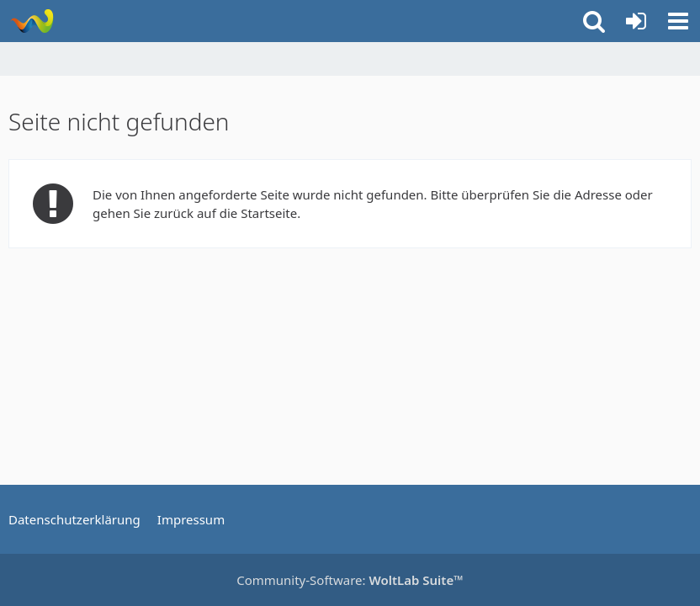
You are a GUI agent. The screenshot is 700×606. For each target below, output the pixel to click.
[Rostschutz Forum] (32, 21)
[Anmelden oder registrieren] (636, 21)
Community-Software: (350, 580)
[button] (678, 21)
